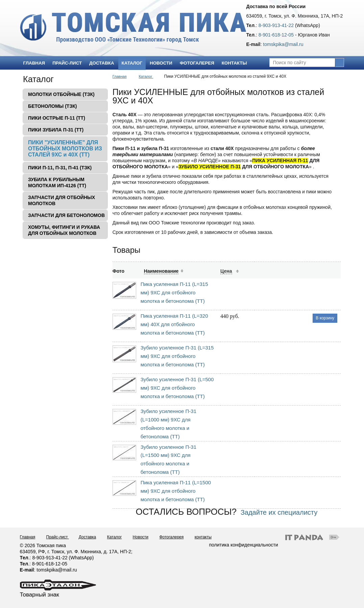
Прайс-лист (58, 537)
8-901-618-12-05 (276, 35)
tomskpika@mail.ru (283, 44)
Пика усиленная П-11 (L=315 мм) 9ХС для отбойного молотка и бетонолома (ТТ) (174, 293)
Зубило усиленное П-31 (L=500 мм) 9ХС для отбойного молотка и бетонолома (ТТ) (177, 388)
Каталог (132, 63)
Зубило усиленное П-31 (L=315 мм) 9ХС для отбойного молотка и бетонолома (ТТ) (177, 356)
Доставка (88, 537)
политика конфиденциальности (244, 545)
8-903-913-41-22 (276, 25)
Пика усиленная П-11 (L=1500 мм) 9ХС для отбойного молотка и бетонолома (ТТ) (176, 491)
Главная (120, 76)
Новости (141, 537)
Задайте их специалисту (279, 512)
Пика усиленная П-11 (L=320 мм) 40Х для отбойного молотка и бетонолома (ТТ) (174, 324)
